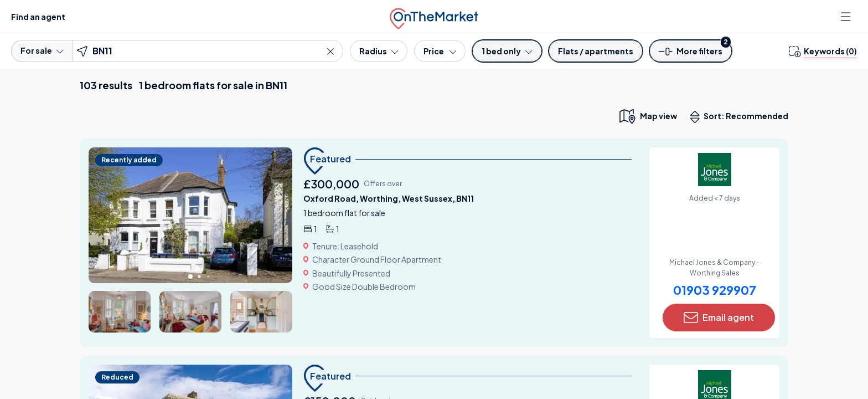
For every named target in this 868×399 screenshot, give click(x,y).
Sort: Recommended (742, 117)
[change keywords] (823, 51)
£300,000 (331, 184)
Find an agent (38, 17)
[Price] (440, 51)
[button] (691, 55)
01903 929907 (715, 290)
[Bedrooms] (507, 51)
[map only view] (647, 116)
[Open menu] (847, 17)
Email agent (719, 318)
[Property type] (596, 51)
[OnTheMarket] (434, 16)
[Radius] (379, 51)
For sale (42, 50)
